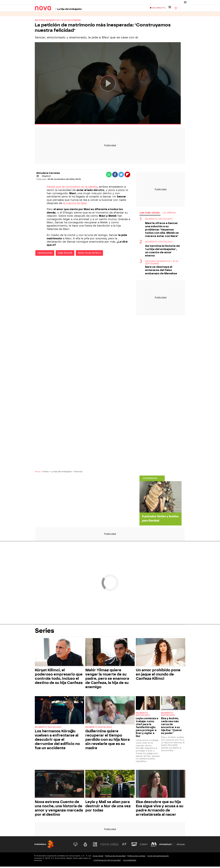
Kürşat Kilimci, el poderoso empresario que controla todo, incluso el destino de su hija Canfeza (59, 678)
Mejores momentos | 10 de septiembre (162, 264)
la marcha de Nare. (75, 205)
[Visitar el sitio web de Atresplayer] (167, 846)
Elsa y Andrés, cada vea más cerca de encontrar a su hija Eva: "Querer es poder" (172, 727)
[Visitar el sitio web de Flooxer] (181, 846)
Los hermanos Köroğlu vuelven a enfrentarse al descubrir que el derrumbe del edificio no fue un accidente (57, 741)
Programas (52, 15)
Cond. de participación (158, 857)
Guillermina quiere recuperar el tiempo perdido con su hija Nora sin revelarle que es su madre (107, 741)
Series (38, 15)
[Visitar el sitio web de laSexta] (85, 846)
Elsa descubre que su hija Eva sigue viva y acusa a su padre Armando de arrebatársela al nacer (160, 810)
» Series (45, 473)
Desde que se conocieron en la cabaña (72, 188)
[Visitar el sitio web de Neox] (95, 846)
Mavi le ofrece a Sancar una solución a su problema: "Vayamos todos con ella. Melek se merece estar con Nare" (162, 231)
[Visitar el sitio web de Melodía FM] (154, 846)
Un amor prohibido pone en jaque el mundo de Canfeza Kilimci (158, 676)
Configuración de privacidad (107, 862)
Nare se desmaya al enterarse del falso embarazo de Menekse (161, 271)
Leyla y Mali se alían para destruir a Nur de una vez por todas (108, 807)
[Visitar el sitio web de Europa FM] (144, 846)
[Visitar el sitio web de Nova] (105, 846)
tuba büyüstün (45, 254)
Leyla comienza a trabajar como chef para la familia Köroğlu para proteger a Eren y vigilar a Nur (147, 729)
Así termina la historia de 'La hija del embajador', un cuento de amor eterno (162, 252)
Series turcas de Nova (89, 254)
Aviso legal (98, 857)
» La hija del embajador (61, 473)
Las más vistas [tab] (150, 214)
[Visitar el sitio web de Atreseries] (124, 846)
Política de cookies (136, 857)
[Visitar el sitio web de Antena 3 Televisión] (76, 846)
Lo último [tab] (169, 214)
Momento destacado (159, 220)
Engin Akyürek (65, 254)
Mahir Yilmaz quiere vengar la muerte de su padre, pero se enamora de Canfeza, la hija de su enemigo (107, 680)
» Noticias (78, 473)
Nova (38, 473)
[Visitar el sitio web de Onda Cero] (134, 846)
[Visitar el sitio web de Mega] (115, 846)
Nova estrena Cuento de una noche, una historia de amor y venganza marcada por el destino (59, 810)
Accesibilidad (130, 862)
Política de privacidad (115, 857)
